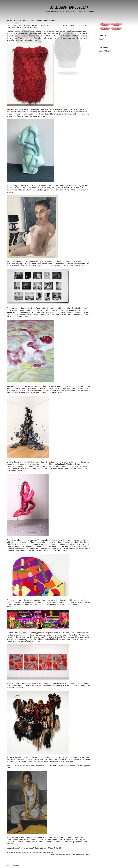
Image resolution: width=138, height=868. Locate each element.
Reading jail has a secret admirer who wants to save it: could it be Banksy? (30, 852)
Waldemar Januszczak (69, 7)
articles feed (16, 865)
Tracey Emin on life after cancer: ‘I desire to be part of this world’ (71, 855)
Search (103, 35)
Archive (116, 28)
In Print (105, 28)
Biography (105, 24)
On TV (116, 24)
